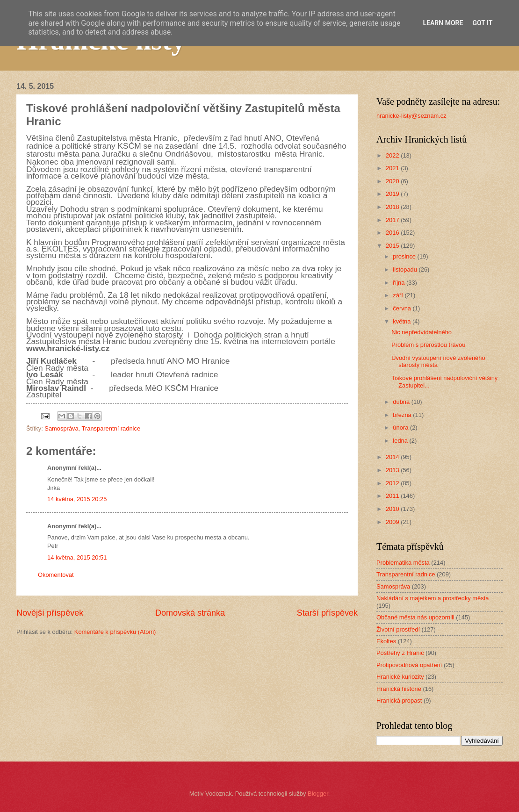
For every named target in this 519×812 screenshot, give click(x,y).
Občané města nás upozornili (415, 617)
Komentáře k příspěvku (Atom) (115, 632)
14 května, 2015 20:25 (77, 499)
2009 (393, 522)
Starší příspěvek (327, 613)
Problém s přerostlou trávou (428, 345)
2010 (393, 509)
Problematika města (403, 563)
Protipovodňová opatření (409, 665)
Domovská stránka (190, 613)
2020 (393, 181)
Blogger (318, 794)
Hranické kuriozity (400, 677)
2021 (393, 168)
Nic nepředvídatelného (422, 332)
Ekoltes (386, 641)
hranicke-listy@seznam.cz (411, 116)
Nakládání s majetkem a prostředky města (432, 598)
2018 (393, 207)
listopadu (406, 269)
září (399, 295)
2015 (393, 246)
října (400, 283)
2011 (393, 496)
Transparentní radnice (111, 428)
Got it (482, 23)
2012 (393, 483)
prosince (405, 256)
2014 (393, 457)
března (403, 415)
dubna (402, 402)
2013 (393, 470)
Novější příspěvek (50, 613)
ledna (401, 441)
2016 (393, 233)
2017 (393, 220)
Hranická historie (399, 689)
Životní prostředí (398, 629)
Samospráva (61, 428)
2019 (393, 194)
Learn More (443, 23)
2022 (393, 155)
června (403, 308)
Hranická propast (399, 701)
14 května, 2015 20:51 (77, 557)
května (403, 321)
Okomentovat (56, 575)
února (401, 428)
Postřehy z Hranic (400, 653)
